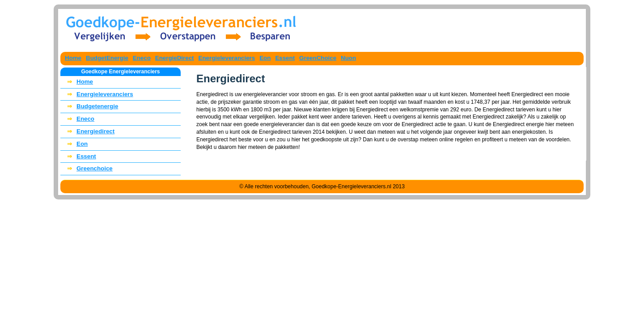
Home (73, 58)
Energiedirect (89, 132)
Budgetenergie (90, 107)
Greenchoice (88, 169)
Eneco (142, 58)
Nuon (348, 58)
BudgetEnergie (107, 58)
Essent (285, 58)
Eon (265, 58)
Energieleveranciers (227, 58)
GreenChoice (318, 58)
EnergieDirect (175, 58)
